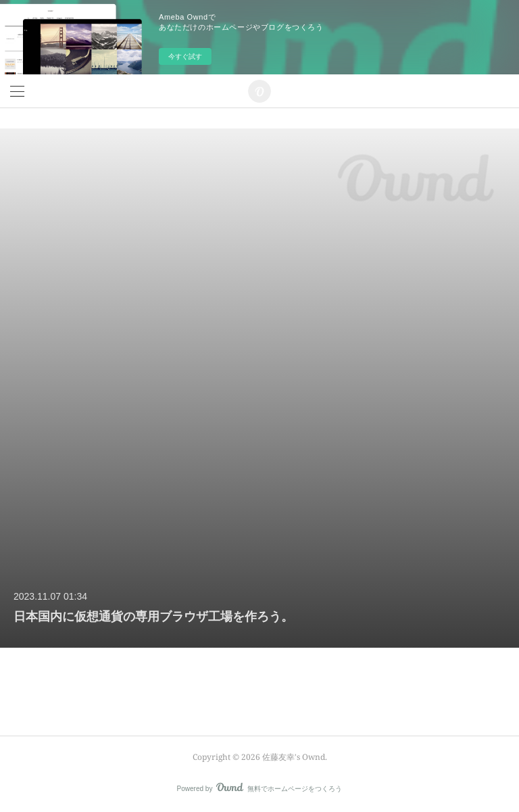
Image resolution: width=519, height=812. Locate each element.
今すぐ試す (185, 56)
